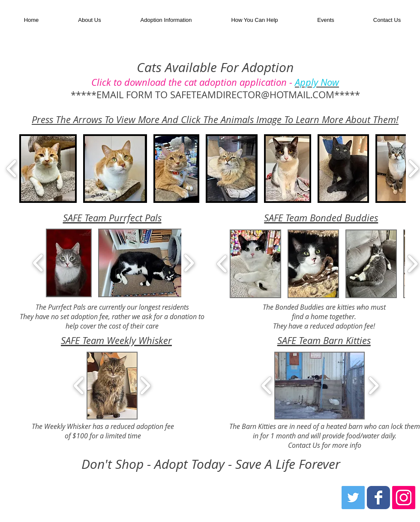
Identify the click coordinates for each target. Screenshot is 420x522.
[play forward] (189, 263)
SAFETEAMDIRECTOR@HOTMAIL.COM (252, 95)
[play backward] (12, 169)
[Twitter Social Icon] (353, 498)
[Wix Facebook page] (378, 498)
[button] (166, 20)
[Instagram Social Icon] (404, 498)
